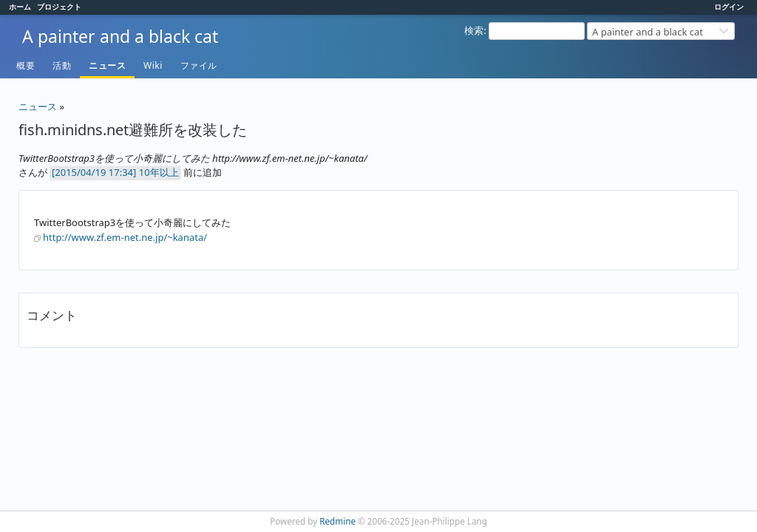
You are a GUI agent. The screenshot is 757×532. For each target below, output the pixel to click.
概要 (26, 65)
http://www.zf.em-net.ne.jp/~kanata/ (125, 237)
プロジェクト (59, 7)
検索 (474, 30)
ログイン (729, 7)
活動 (62, 65)
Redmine (337, 521)
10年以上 (159, 172)
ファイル (199, 65)
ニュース (107, 65)
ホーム (20, 7)
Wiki (153, 65)
